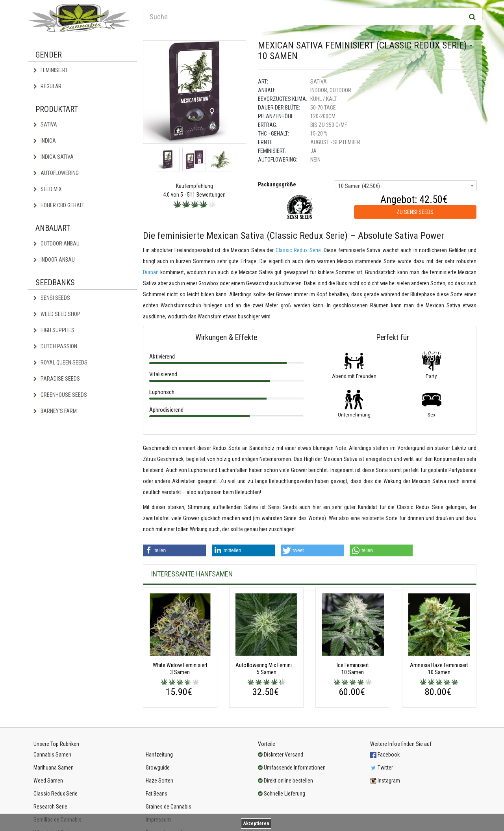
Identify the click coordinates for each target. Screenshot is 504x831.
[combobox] (406, 186)
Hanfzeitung (159, 755)
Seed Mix (48, 189)
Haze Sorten (159, 781)
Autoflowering (56, 173)
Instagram (385, 781)
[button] (174, 550)
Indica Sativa (54, 157)
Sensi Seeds (52, 298)
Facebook (385, 755)
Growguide (158, 768)
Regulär (47, 86)
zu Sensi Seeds (415, 212)
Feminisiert (51, 70)
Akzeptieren (256, 824)
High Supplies (54, 330)
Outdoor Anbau (57, 244)
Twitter (382, 768)
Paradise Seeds (57, 379)
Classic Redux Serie (298, 250)
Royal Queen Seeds (60, 363)
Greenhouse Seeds (60, 395)
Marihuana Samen (54, 768)
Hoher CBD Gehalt (59, 205)
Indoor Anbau (54, 260)
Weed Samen (48, 781)
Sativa (45, 125)
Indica (45, 141)
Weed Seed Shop (57, 314)
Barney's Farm (55, 411)
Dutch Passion (55, 346)
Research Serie (50, 807)
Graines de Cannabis (169, 807)
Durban (151, 272)
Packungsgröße (277, 184)
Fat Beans (157, 794)
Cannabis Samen (52, 755)
